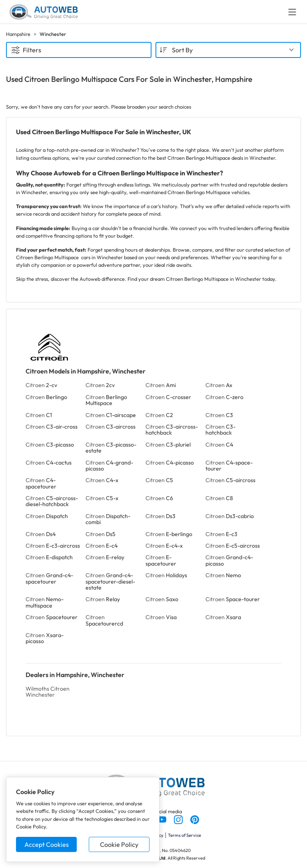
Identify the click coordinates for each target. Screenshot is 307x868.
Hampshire (18, 34)
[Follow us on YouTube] (162, 819)
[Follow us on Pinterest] (195, 819)
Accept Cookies (47, 844)
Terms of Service (184, 835)
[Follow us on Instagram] (179, 819)
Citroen (41, 385)
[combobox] (228, 50)
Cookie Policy (119, 844)
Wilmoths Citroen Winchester (48, 692)
